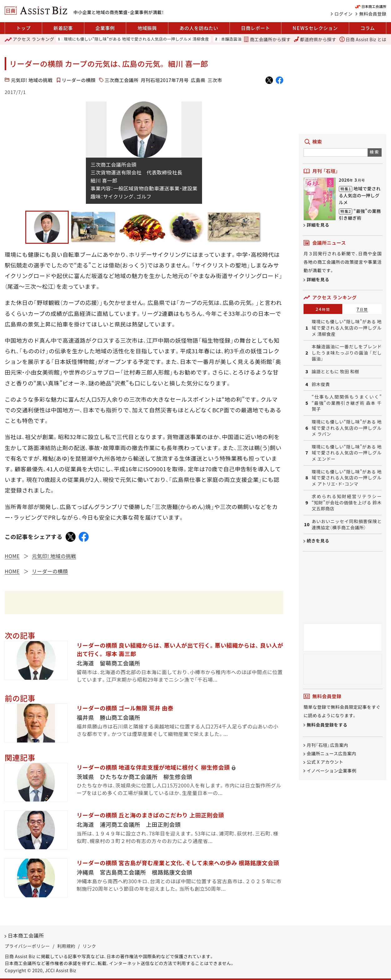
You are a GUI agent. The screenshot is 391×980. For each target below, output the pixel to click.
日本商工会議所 (26, 935)
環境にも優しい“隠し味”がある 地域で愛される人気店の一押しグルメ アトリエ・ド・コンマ (347, 478)
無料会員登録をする (327, 725)
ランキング (30, 39)
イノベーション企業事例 (332, 771)
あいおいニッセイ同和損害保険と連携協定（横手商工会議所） (347, 524)
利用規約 (66, 946)
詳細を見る (318, 225)
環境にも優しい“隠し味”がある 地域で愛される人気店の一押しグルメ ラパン (347, 428)
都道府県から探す (315, 39)
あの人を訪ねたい (199, 28)
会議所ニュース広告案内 (332, 753)
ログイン (344, 14)
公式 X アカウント (325, 762)
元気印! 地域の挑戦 (32, 80)
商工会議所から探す (267, 39)
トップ (24, 28)
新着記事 (63, 28)
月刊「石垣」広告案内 (327, 745)
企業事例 (105, 28)
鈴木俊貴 (321, 384)
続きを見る (318, 541)
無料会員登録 (373, 14)
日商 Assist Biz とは (363, 39)
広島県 (198, 80)
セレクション (315, 28)
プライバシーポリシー (27, 946)
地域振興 (147, 28)
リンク (89, 946)
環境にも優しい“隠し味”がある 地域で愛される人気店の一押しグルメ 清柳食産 (136, 39)
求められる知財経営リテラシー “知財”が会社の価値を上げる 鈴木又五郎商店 (347, 502)
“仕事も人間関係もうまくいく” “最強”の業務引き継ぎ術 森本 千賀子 (347, 403)
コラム (368, 28)
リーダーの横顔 (79, 80)
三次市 (215, 80)
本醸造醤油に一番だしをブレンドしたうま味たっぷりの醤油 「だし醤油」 (347, 353)
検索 (375, 152)
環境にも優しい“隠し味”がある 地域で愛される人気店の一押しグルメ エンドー (347, 453)
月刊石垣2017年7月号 (165, 80)
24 (323, 309)
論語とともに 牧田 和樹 (335, 372)
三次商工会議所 (122, 80)
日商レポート (255, 28)
